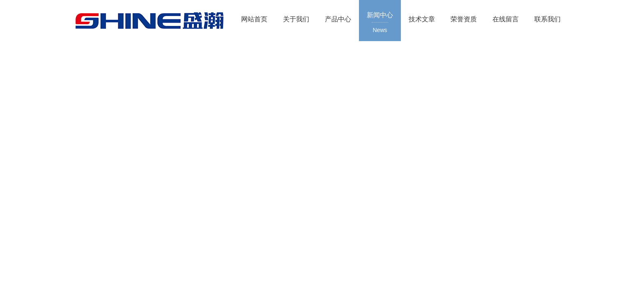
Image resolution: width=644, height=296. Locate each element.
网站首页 (254, 19)
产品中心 (338, 19)
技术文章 (422, 19)
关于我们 (296, 19)
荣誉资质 (464, 19)
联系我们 (547, 19)
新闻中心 (380, 23)
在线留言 (506, 19)
